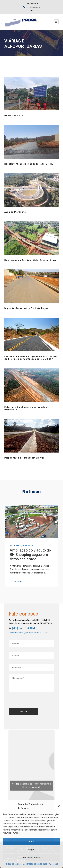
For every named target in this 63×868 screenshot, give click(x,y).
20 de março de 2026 (21, 546)
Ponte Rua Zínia (14, 116)
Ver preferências (31, 858)
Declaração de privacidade (35, 864)
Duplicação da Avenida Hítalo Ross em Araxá (30, 260)
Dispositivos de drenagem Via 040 (24, 458)
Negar (32, 850)
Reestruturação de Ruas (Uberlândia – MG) (29, 164)
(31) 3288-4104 (23, 628)
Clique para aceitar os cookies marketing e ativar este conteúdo (32, 785)
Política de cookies (13, 864)
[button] (59, 806)
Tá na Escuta (31, 4)
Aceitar (32, 841)
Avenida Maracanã (15, 212)
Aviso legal (54, 864)
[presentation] (30, 700)
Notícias (18, 581)
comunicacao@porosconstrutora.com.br (29, 633)
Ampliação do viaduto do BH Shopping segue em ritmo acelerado (30, 555)
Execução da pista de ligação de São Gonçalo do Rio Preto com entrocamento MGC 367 (31, 358)
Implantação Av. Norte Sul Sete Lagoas (27, 308)
